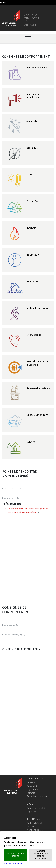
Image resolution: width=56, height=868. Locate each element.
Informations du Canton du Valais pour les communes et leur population (31, 510)
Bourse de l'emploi (36, 808)
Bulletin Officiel (34, 823)
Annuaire (31, 783)
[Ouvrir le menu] (28, 38)
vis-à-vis (31, 826)
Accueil (27, 11)
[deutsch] (4, 2)
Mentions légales (35, 830)
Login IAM (32, 811)
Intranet (31, 793)
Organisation (30, 15)
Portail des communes (38, 796)
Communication (31, 18)
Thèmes (27, 22)
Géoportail (32, 786)
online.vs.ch (30, 25)
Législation (32, 789)
